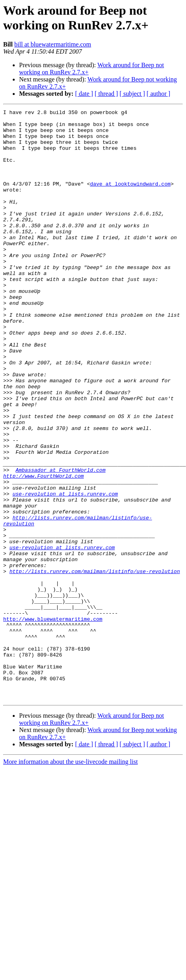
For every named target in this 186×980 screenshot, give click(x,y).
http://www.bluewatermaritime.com (53, 721)
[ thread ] (106, 94)
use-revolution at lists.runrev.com (65, 571)
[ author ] (159, 94)
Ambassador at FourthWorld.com (60, 542)
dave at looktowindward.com (130, 199)
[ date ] (84, 94)
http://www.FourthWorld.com (44, 550)
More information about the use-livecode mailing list (71, 880)
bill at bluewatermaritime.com (53, 44)
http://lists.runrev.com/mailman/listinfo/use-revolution (95, 664)
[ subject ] (132, 94)
